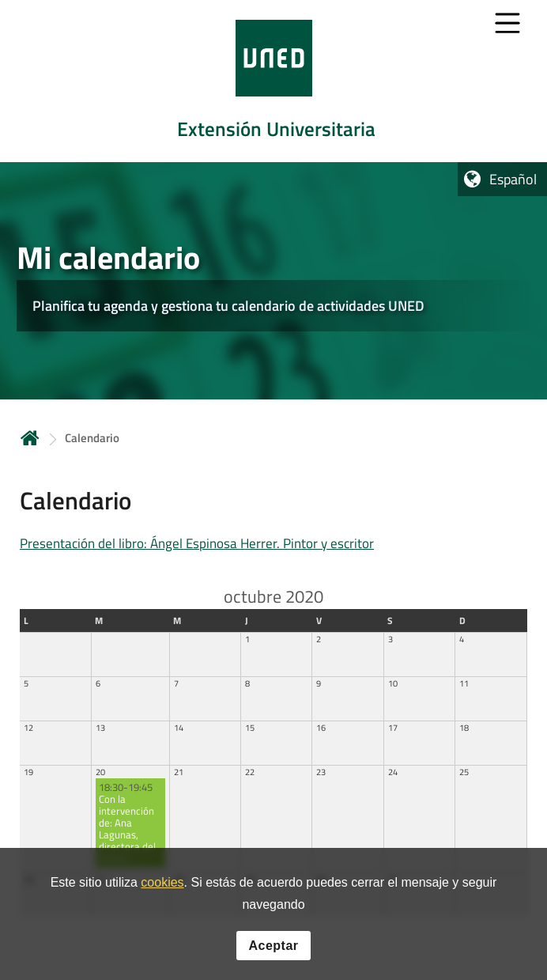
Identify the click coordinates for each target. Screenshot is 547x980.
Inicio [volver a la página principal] (30, 438)
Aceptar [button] (273, 950)
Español (513, 179)
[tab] (273, 81)
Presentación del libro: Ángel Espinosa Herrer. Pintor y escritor (197, 543)
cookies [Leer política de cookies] (162, 887)
